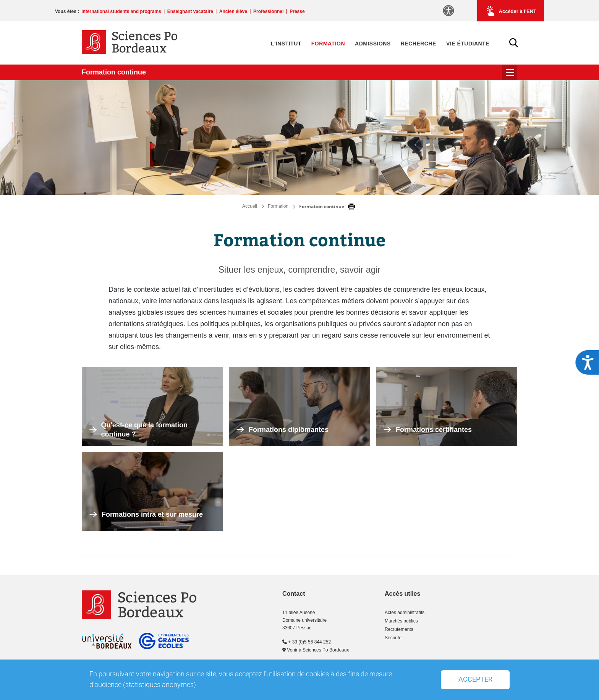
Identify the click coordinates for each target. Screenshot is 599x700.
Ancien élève (233, 11)
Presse (297, 11)
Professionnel (268, 11)
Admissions (373, 44)
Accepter (475, 680)
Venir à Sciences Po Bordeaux (316, 650)
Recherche (418, 44)
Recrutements (399, 629)
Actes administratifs (405, 613)
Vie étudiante (468, 44)
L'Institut (286, 44)
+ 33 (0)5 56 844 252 (307, 642)
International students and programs (121, 11)
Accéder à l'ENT (511, 11)
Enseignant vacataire (190, 11)
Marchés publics (401, 621)
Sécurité (393, 638)
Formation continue (114, 72)
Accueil (250, 206)
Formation (328, 44)
